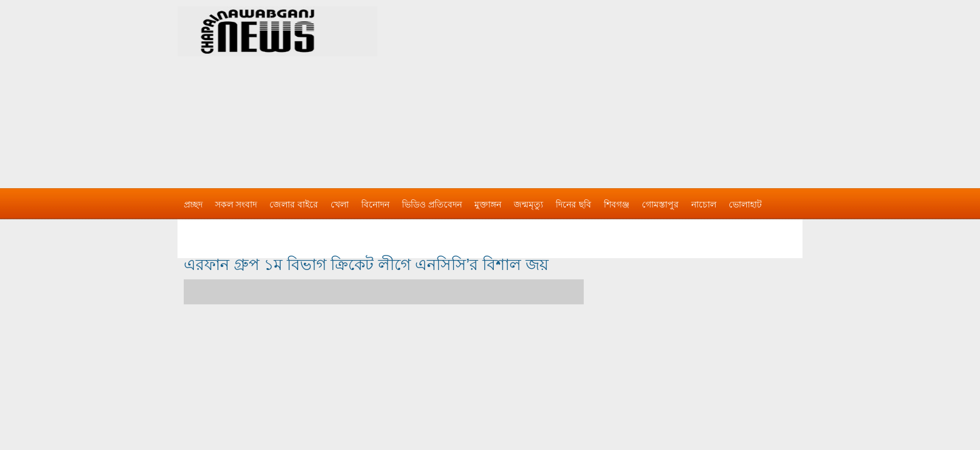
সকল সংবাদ (236, 204)
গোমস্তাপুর (660, 204)
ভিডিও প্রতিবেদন (432, 204)
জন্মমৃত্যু (528, 204)
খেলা (340, 204)
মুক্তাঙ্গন (488, 204)
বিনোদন (375, 204)
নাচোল (704, 204)
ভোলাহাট (745, 204)
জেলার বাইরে (294, 204)
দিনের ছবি (573, 204)
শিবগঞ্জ (617, 204)
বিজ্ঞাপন (198, 229)
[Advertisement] (621, 87)
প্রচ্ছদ (193, 204)
